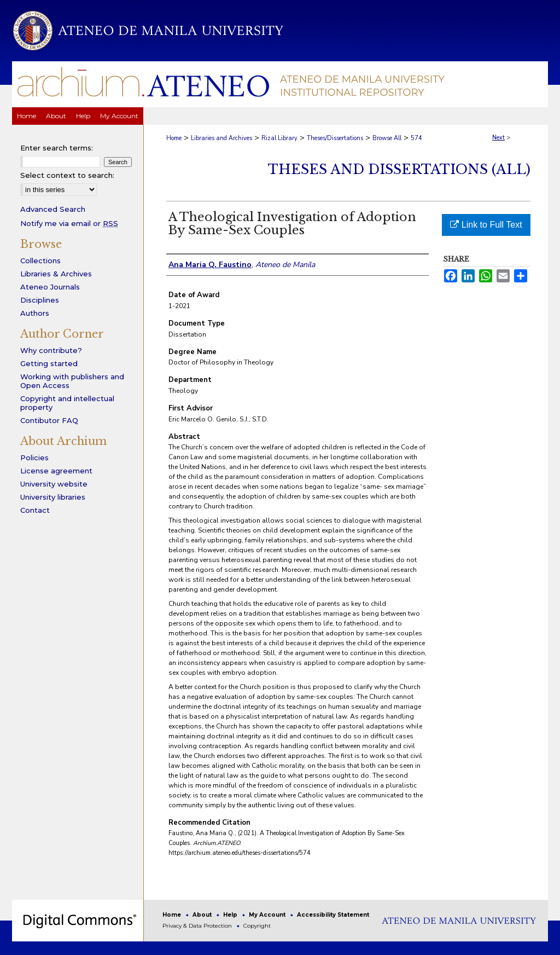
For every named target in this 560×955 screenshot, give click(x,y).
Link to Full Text (486, 225)
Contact (35, 510)
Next (498, 138)
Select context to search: (67, 175)
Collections (40, 261)
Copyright (257, 926)
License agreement (56, 471)
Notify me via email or (69, 223)
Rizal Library (279, 138)
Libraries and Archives (221, 138)
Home (174, 138)
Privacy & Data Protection (198, 926)
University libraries (53, 497)
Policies (34, 458)
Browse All (387, 138)
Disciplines (40, 300)
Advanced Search (53, 209)
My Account (268, 915)
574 (416, 138)
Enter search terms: (57, 148)
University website (54, 484)
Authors (35, 313)
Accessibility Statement (333, 915)
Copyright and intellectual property (67, 403)
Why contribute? (51, 350)
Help (231, 915)
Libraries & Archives (56, 274)
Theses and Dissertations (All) (399, 169)
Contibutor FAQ (49, 420)
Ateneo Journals (50, 287)
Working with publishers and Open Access (72, 381)
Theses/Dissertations (335, 138)
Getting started (49, 363)
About (203, 915)
